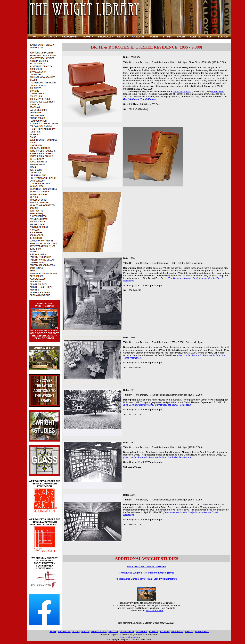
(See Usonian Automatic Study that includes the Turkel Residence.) (157, 405)
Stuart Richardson (182, 91)
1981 (132, 390)
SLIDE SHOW (202, 631)
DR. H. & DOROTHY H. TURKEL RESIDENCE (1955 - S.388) (146, 47)
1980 (132, 258)
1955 (132, 57)
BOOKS (85, 631)
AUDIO (76, 631)
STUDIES (165, 631)
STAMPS (153, 631)
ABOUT (189, 631)
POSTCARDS (127, 631)
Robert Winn (218, 91)
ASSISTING (177, 631)
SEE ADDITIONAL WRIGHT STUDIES (147, 567)
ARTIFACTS (64, 631)
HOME (53, 631)
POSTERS (141, 631)
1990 (132, 495)
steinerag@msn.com (129, 637)
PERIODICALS (99, 631)
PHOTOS (113, 631)
